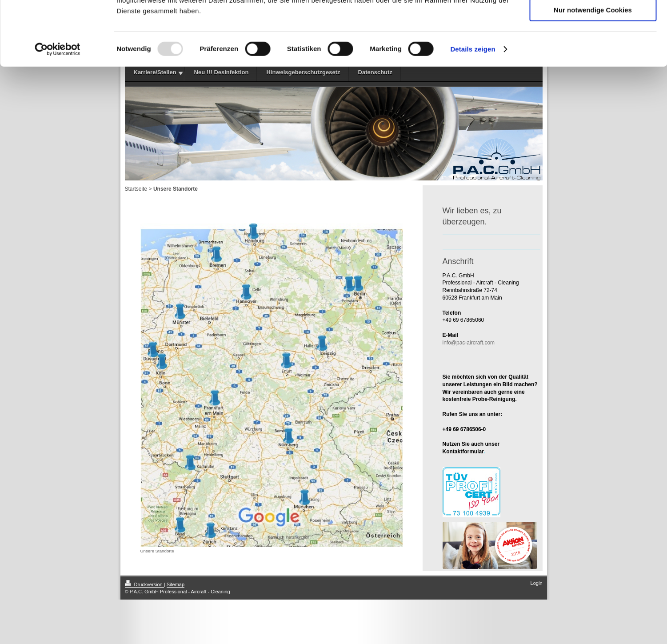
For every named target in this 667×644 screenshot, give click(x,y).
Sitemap (176, 584)
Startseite (136, 189)
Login (537, 583)
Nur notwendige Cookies (593, 74)
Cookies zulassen (593, 22)
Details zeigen (473, 113)
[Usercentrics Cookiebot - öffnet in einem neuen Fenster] (58, 113)
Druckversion (144, 584)
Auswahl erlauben (593, 48)
